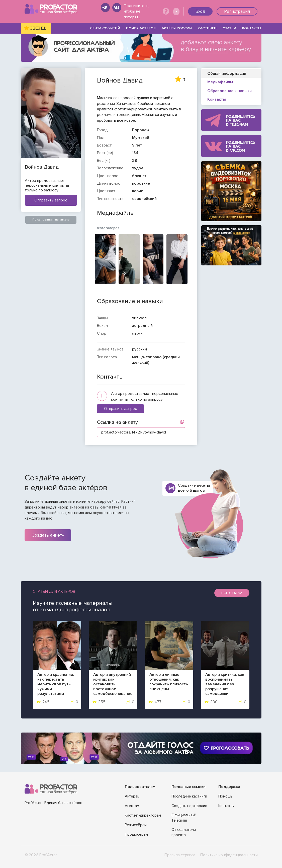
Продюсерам (136, 834)
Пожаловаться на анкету (51, 220)
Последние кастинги (189, 796)
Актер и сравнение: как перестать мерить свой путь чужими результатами (56, 684)
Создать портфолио (189, 806)
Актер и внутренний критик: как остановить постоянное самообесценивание (113, 684)
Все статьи (232, 593)
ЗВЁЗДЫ (39, 28)
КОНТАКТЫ (252, 28)
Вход (200, 11)
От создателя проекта (184, 832)
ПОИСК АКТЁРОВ (141, 28)
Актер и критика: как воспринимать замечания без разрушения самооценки (225, 684)
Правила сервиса (180, 855)
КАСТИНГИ (207, 28)
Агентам (132, 806)
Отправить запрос (51, 200)
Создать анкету (48, 535)
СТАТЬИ (229, 28)
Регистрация (237, 11)
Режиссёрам (136, 825)
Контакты (226, 806)
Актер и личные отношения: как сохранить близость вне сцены (169, 682)
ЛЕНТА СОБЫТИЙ (105, 28)
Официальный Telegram (184, 818)
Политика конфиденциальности (229, 855)
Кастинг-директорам (143, 815)
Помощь (225, 796)
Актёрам (132, 796)
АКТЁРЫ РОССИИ (177, 28)
